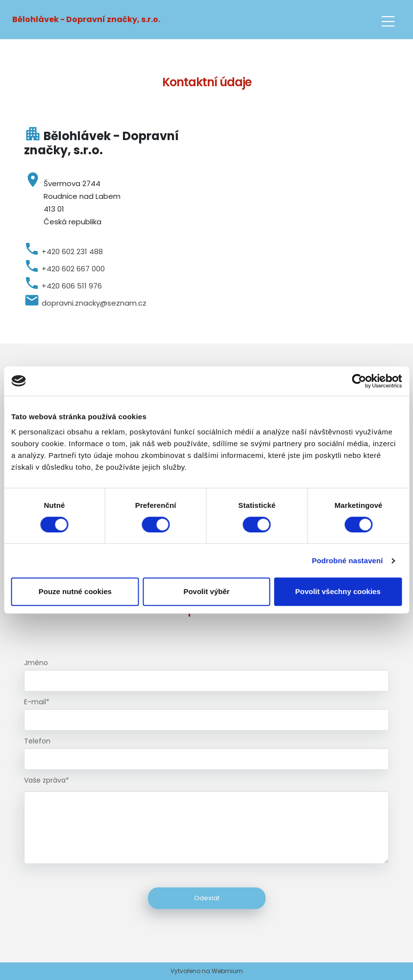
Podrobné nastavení (347, 561)
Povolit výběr (206, 591)
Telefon (37, 741)
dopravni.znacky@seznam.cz (94, 303)
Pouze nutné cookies (75, 591)
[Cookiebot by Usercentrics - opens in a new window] (359, 381)
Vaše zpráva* (47, 780)
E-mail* (37, 702)
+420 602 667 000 (73, 269)
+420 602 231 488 (72, 251)
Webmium (227, 971)
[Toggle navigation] (388, 20)
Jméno (36, 663)
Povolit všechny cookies (338, 591)
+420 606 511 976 (72, 286)
